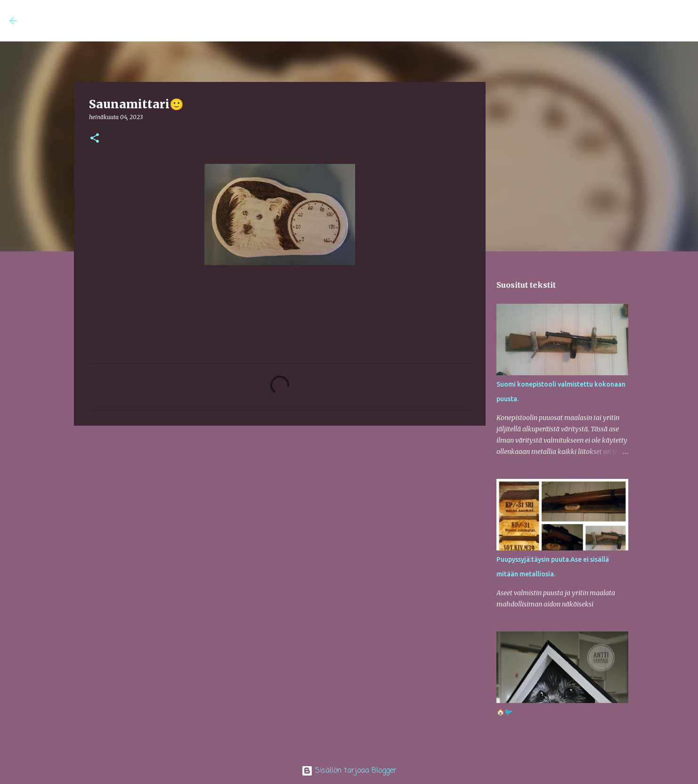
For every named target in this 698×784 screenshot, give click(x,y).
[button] (95, 139)
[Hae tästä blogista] (641, 21)
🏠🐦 (504, 712)
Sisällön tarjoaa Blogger (349, 771)
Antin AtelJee (74, 21)
